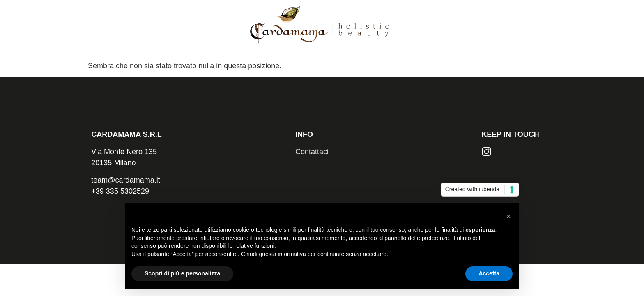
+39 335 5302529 (120, 191)
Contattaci (312, 152)
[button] (508, 216)
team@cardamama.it (125, 180)
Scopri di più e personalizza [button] (182, 273)
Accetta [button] (489, 273)
